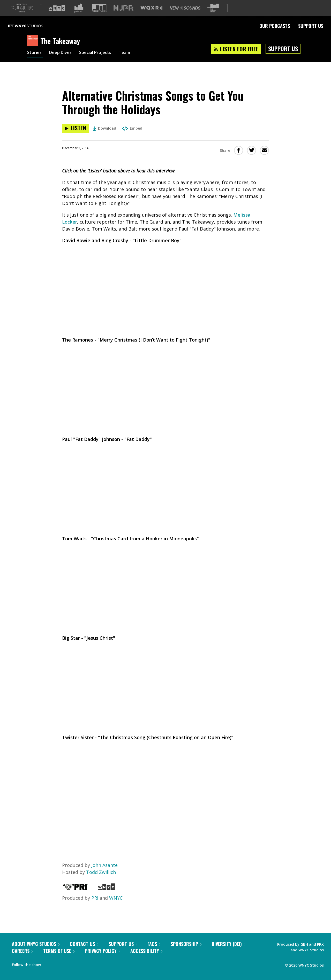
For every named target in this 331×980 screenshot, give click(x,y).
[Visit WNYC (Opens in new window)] (57, 8)
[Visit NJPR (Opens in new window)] (123, 8)
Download (104, 128)
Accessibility (146, 951)
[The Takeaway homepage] (34, 41)
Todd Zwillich (101, 872)
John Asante (104, 865)
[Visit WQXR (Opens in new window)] (151, 8)
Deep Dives (63, 53)
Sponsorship (186, 944)
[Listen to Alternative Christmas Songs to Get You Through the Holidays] (75, 128)
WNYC (116, 898)
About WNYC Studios (36, 944)
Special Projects (101, 53)
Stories (35, 53)
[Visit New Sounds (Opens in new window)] (185, 8)
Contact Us (84, 944)
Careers (22, 951)
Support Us (311, 26)
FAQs (154, 944)
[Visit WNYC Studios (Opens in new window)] (99, 8)
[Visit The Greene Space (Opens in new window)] (213, 8)
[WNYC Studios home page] (32, 26)
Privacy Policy (102, 951)
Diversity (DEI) (228, 944)
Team (134, 53)
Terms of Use (59, 951)
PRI (95, 898)
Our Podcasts (275, 26)
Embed (132, 128)
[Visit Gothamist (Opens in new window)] (79, 8)
